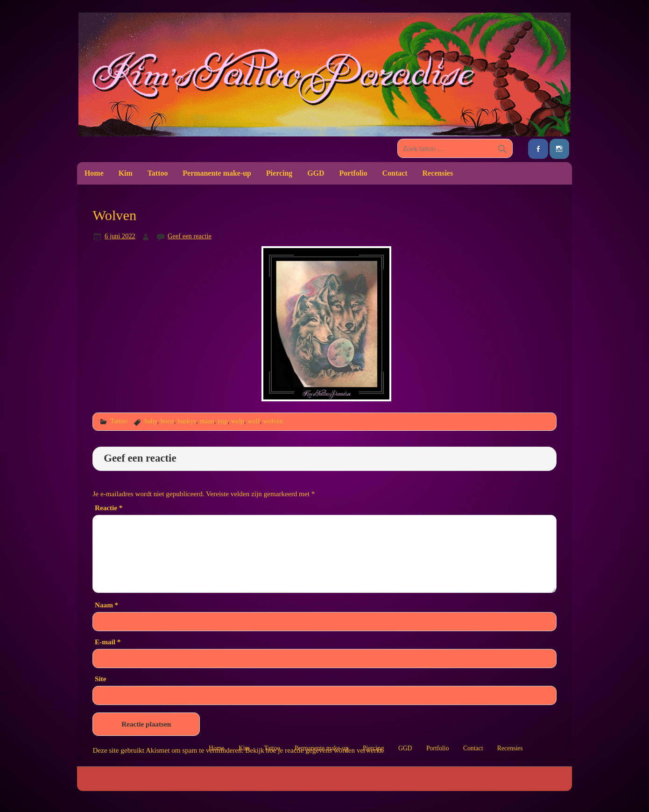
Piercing (279, 173)
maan (207, 421)
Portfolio (353, 173)
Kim (126, 173)
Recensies (438, 173)
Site (100, 679)
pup (223, 421)
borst (167, 421)
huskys (187, 421)
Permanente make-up (217, 173)
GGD (316, 173)
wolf (254, 421)
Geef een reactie (190, 236)
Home (94, 173)
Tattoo (158, 173)
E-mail (108, 642)
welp (238, 421)
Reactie (109, 508)
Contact (395, 173)
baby (151, 421)
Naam (106, 605)
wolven (273, 421)
